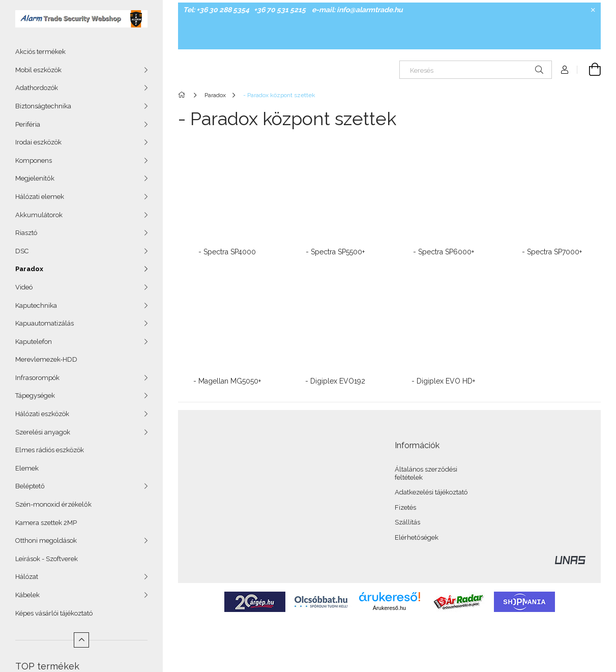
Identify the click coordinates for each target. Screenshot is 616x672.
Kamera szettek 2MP (46, 523)
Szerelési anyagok (43, 432)
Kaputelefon (34, 342)
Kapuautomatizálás (45, 323)
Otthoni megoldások (46, 540)
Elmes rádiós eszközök (50, 450)
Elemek (27, 468)
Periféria (28, 124)
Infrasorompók (37, 378)
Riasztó (26, 233)
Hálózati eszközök (42, 414)
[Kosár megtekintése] (589, 70)
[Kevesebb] (81, 640)
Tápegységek (35, 396)
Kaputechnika (36, 305)
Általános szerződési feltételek (426, 473)
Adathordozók (37, 88)
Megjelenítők (35, 178)
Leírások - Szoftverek (47, 559)
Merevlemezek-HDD (46, 359)
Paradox (29, 269)
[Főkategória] (183, 95)
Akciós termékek (40, 52)
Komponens (34, 160)
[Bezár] (593, 10)
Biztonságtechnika (43, 106)
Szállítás (407, 522)
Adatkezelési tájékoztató (431, 492)
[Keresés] (476, 70)
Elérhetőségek (417, 537)
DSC (22, 251)
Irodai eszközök (38, 142)
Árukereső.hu (389, 608)
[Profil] (565, 70)
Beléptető (30, 486)
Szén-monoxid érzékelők (53, 504)
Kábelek (27, 595)
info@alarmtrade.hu (370, 10)
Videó (24, 287)
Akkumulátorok (39, 215)
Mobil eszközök (38, 70)
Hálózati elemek (40, 197)
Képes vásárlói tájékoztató (54, 613)
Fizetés (405, 507)
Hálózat (27, 577)
